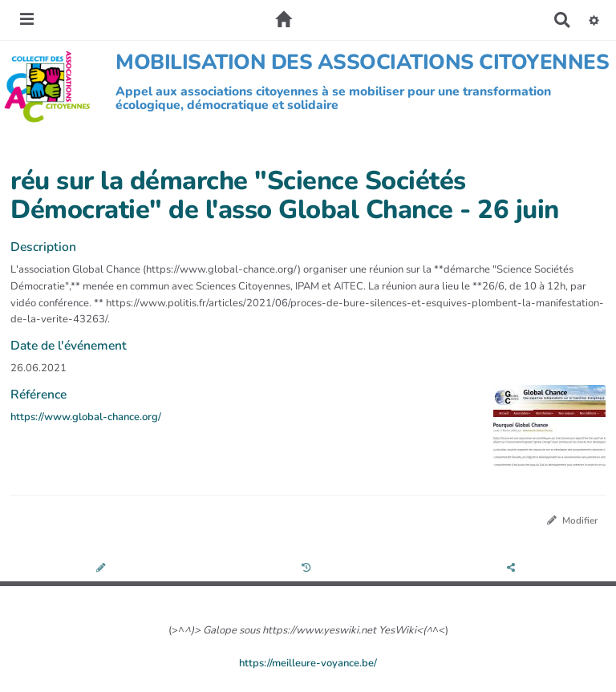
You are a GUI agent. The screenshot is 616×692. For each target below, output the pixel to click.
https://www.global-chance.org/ (86, 417)
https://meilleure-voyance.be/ (308, 663)
